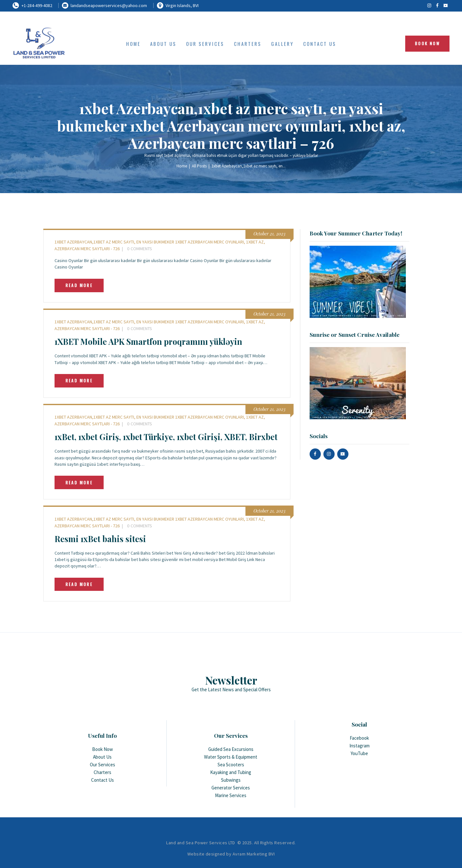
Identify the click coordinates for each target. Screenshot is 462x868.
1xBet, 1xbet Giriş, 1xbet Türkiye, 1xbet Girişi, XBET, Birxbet (166, 437)
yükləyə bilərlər (305, 155)
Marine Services (231, 795)
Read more (79, 285)
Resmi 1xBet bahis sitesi (100, 539)
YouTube (359, 753)
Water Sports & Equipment (231, 757)
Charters (103, 772)
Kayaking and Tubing (231, 772)
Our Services (103, 765)
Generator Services (231, 788)
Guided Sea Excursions (231, 749)
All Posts (199, 166)
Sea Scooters (231, 765)
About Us (102, 757)
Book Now (103, 749)
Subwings (231, 780)
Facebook (359, 738)
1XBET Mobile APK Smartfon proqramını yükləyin (148, 341)
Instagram (359, 746)
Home (182, 166)
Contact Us (103, 780)
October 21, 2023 (269, 234)
